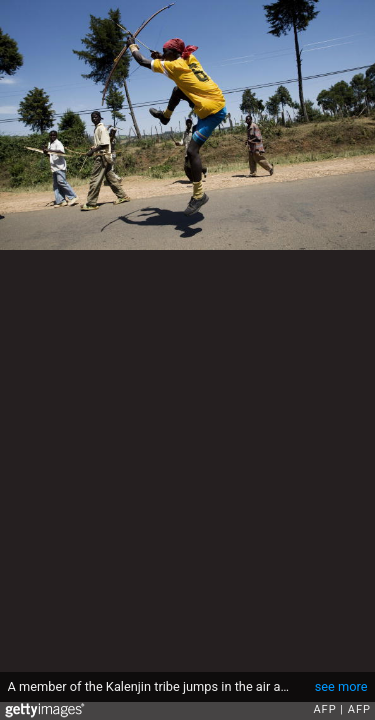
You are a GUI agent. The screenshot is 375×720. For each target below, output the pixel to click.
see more (341, 686)
